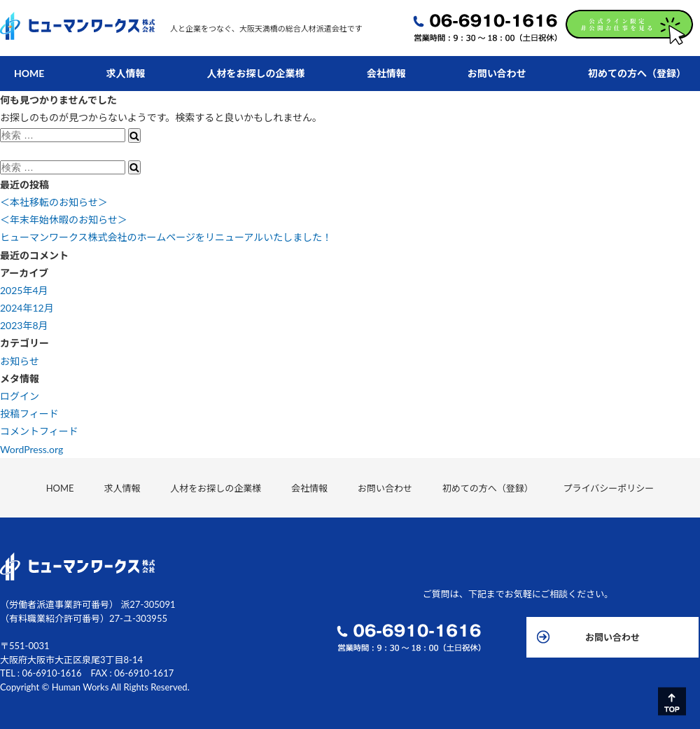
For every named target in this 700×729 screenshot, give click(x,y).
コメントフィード (39, 431)
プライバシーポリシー (568, 488)
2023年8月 (24, 325)
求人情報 (126, 73)
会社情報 (386, 73)
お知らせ (20, 361)
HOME (29, 73)
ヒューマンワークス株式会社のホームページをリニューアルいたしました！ (166, 237)
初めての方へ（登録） (637, 73)
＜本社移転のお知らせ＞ (54, 202)
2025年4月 (24, 290)
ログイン (20, 396)
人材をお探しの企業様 (256, 73)
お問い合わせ (497, 73)
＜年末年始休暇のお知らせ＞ (64, 220)
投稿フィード (29, 414)
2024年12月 (27, 308)
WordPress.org (31, 449)
